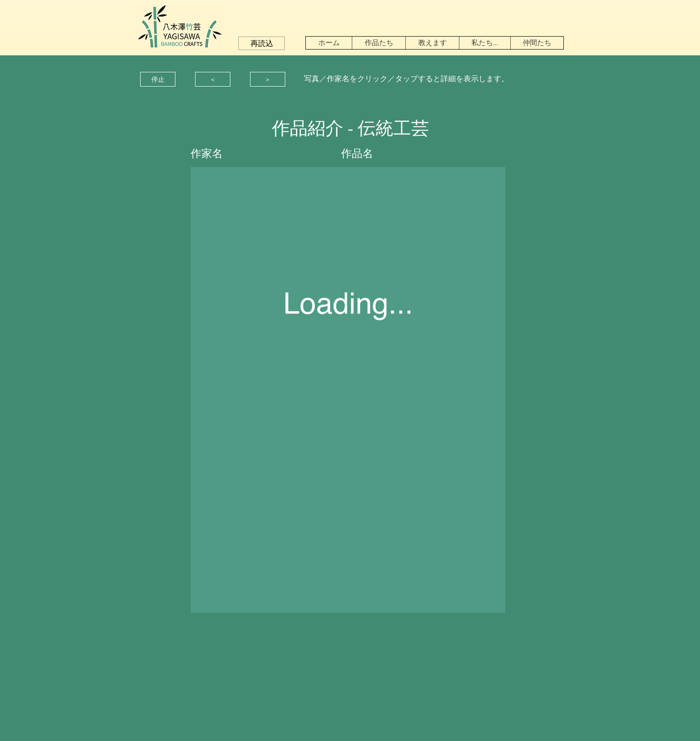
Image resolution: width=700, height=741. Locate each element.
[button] (262, 43)
